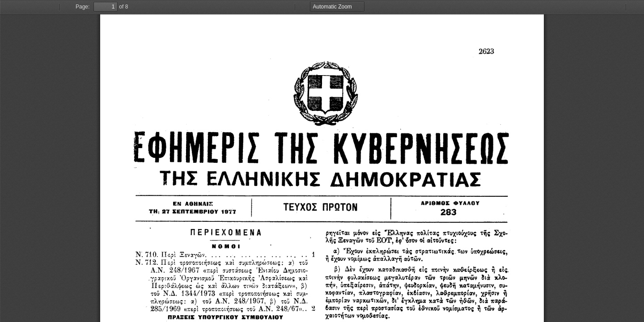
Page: (83, 7)
